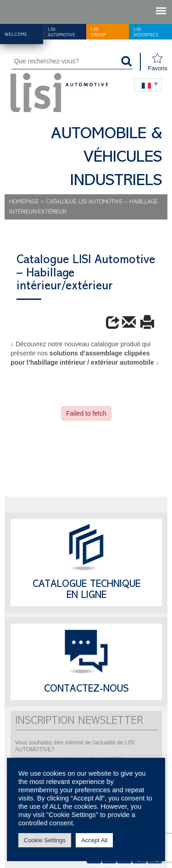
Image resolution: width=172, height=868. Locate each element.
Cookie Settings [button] (45, 840)
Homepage (24, 202)
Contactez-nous (86, 690)
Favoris (158, 62)
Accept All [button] (94, 840)
